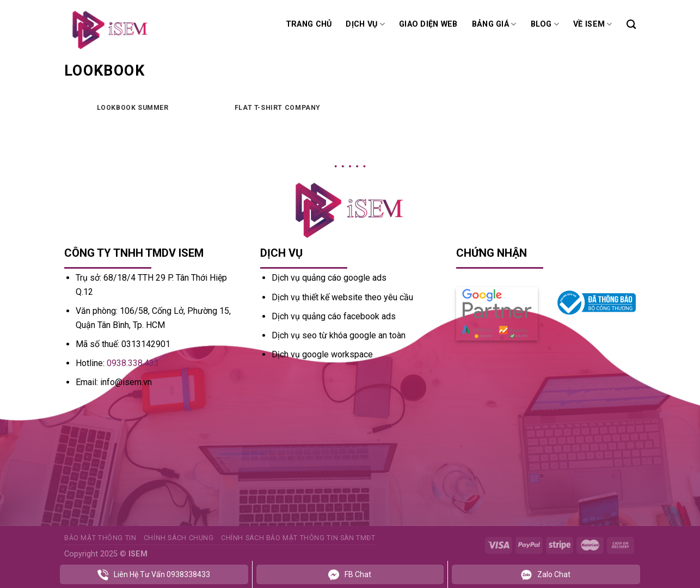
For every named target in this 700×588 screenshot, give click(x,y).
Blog (545, 24)
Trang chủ (309, 24)
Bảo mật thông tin (100, 538)
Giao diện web (428, 24)
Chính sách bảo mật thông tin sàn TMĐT (298, 538)
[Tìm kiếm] (631, 25)
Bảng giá (494, 24)
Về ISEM (593, 24)
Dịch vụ (365, 24)
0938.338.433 (133, 363)
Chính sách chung (179, 538)
